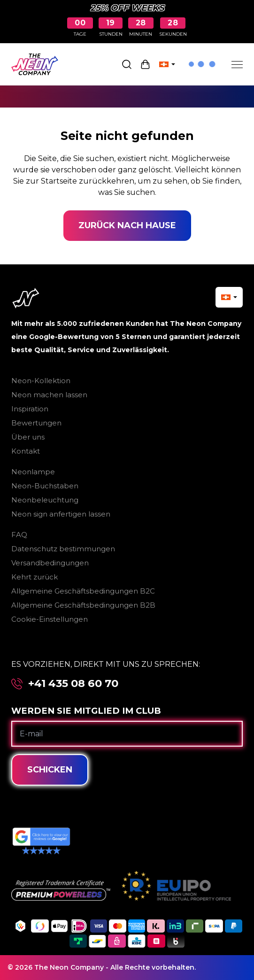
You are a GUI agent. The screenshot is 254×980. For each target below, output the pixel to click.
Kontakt (26, 451)
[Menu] (237, 64)
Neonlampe (33, 472)
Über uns (28, 437)
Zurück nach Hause (127, 225)
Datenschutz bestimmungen (63, 549)
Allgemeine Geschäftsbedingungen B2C (83, 591)
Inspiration (30, 409)
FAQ (19, 535)
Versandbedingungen (50, 563)
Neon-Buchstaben (45, 486)
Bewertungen (36, 423)
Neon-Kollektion (41, 381)
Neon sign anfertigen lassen (61, 514)
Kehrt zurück (35, 577)
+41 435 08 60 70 (73, 683)
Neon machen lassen (49, 395)
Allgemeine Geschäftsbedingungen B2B (83, 605)
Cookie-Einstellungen (50, 619)
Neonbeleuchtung (45, 500)
